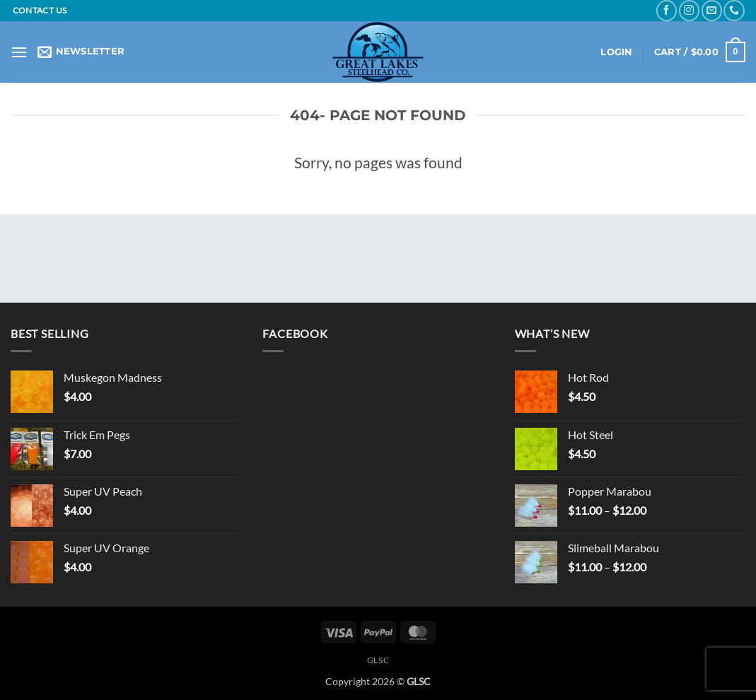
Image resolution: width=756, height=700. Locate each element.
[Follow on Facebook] (667, 10)
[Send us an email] (712, 10)
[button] (19, 52)
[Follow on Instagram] (689, 10)
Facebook (295, 333)
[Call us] (734, 10)
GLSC (378, 660)
